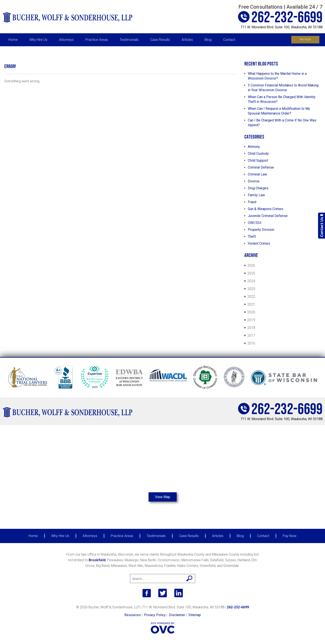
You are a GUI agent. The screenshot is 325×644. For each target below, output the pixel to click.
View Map (163, 497)
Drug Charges (258, 188)
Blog (208, 40)
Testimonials (129, 40)
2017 (250, 336)
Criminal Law (257, 174)
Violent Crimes (259, 243)
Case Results (160, 40)
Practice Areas (97, 40)
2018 (250, 328)
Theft (252, 237)
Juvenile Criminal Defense (268, 216)
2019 (250, 320)
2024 (250, 281)
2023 (250, 289)
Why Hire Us (38, 40)
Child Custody (258, 154)
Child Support (258, 160)
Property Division (261, 230)
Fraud (252, 202)
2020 (250, 312)
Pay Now (305, 40)
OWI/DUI (255, 223)
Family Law (256, 195)
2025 (250, 273)
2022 (250, 297)
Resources (133, 615)
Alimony (254, 147)
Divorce (254, 181)
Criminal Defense (261, 167)
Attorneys (66, 40)
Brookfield (97, 560)
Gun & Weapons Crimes (266, 209)
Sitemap (195, 615)
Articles (187, 40)
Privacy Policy (155, 615)
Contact (229, 40)
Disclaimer (177, 615)
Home (13, 40)
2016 (250, 343)
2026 (250, 265)
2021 (250, 304)
